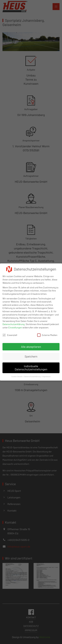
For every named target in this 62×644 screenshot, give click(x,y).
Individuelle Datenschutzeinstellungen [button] (31, 365)
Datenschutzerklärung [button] (32, 374)
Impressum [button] (47, 374)
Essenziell (10, 333)
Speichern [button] (31, 354)
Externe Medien (47, 333)
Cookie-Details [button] (17, 374)
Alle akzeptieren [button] (31, 344)
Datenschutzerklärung (14, 322)
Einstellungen (15, 325)
